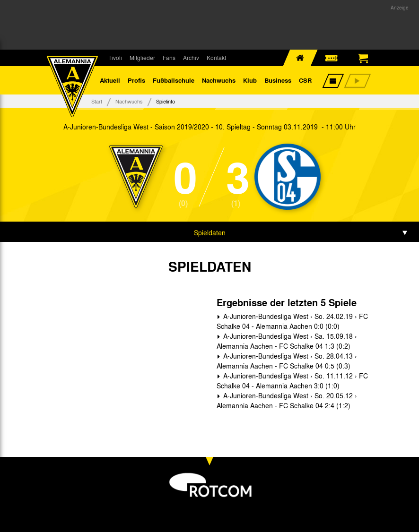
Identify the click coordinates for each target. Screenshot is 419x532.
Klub (250, 80)
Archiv (191, 58)
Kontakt (216, 58)
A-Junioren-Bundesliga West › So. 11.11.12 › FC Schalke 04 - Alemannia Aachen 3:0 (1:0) (292, 381)
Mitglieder (142, 58)
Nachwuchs (219, 80)
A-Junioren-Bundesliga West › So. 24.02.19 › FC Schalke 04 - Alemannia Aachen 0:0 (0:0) (292, 321)
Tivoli (115, 58)
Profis (136, 80)
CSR (305, 80)
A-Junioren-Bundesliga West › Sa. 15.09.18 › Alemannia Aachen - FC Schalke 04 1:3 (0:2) (287, 341)
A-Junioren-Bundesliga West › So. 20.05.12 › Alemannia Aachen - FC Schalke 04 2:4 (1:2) (287, 400)
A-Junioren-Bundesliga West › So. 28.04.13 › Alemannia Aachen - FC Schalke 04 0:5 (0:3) (287, 361)
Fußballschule (174, 80)
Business (278, 80)
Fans (169, 58)
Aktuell (110, 80)
